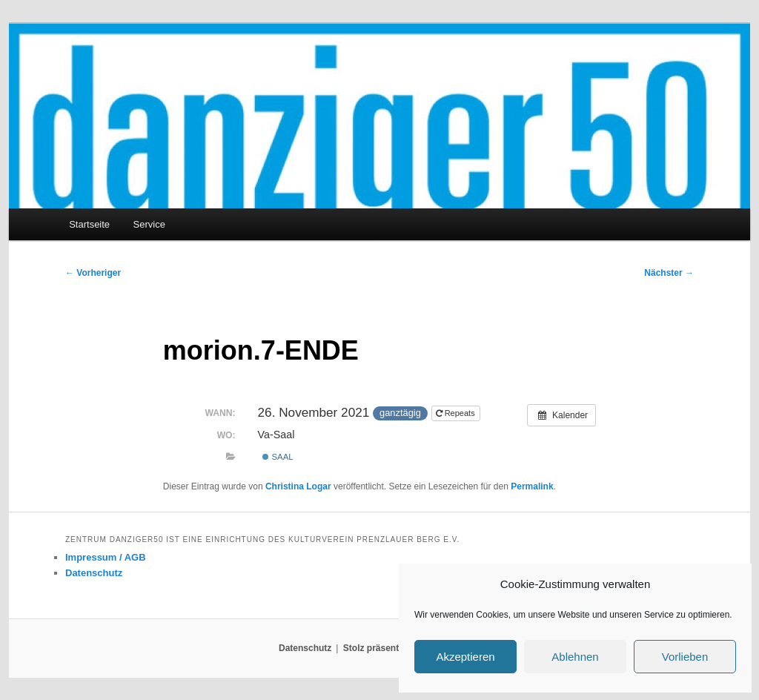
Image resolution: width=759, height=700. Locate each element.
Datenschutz (94, 573)
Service (149, 224)
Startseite (89, 224)
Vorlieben (685, 657)
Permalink (532, 486)
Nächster (669, 273)
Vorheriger (93, 273)
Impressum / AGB (106, 557)
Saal (278, 457)
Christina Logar (298, 486)
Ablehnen (575, 657)
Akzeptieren (465, 657)
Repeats (457, 413)
